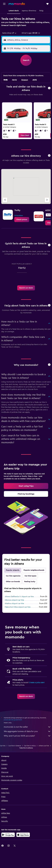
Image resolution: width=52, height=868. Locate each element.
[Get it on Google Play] (8, 835)
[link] (17, 121)
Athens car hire (44, 746)
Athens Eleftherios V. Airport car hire (19, 597)
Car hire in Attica (30, 746)
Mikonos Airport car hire (14, 600)
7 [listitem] (10, 131)
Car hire (3, 746)
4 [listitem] (14, 131)
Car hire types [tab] (30, 576)
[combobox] (9, 33)
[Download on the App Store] (23, 835)
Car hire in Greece (15, 746)
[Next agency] (47, 200)
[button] (4, 4)
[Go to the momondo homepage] (17, 4)
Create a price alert (37, 683)
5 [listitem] (5, 131)
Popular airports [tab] (13, 570)
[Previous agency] (5, 200)
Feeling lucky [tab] (30, 582)
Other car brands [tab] (13, 582)
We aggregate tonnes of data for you (27, 731)
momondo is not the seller (27, 727)
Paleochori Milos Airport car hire (18, 607)
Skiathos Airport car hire (14, 604)
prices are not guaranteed (13, 720)
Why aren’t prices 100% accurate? (27, 736)
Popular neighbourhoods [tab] (34, 570)
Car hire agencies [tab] (13, 576)
